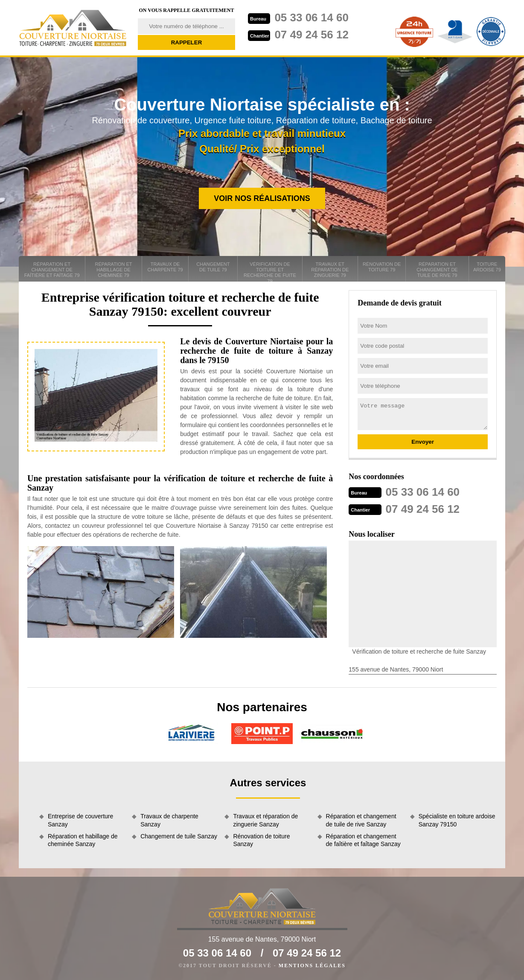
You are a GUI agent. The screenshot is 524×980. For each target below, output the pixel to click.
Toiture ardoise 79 (487, 267)
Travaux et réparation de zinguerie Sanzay (265, 820)
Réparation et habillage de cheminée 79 (114, 270)
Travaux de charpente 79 (165, 267)
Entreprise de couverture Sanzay (80, 820)
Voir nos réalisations (262, 198)
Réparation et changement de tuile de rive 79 (437, 270)
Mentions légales (312, 965)
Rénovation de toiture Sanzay (261, 840)
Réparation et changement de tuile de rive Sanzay (361, 820)
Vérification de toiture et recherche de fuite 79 (270, 272)
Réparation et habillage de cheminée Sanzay (83, 840)
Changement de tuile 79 (213, 267)
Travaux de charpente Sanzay (169, 820)
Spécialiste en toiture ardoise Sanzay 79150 (457, 820)
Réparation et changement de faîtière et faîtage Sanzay (363, 840)
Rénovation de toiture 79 (382, 267)
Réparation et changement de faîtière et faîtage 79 (52, 270)
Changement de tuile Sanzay (179, 836)
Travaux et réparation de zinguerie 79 (330, 270)
